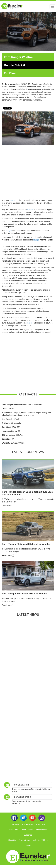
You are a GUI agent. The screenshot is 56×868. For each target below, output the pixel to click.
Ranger (14, 200)
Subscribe (28, 835)
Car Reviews (27, 824)
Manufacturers (42, 830)
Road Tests (40, 824)
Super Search (21, 785)
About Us (12, 840)
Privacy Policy (24, 840)
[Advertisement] (25, 173)
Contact (28, 845)
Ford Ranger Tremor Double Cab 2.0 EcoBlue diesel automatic (27, 493)
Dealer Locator (27, 830)
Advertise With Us (41, 840)
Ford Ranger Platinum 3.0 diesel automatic (26, 544)
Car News (15, 824)
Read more (8, 506)
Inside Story (13, 830)
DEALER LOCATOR (23, 797)
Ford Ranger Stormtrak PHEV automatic (24, 594)
